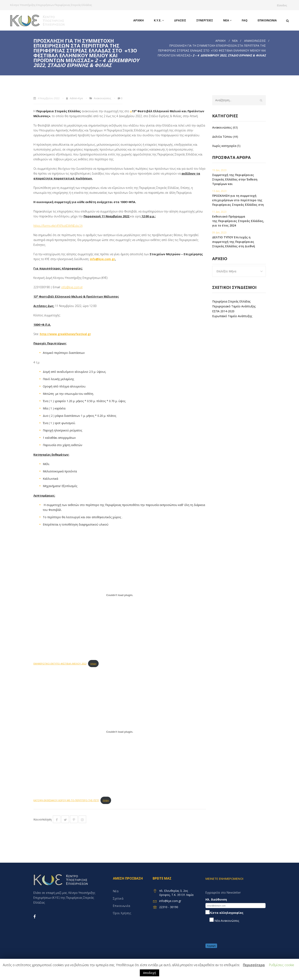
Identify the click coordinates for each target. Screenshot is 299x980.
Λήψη (93, 664)
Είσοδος (283, 5)
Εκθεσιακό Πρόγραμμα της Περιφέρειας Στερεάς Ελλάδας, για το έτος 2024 (238, 221)
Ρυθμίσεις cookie (281, 965)
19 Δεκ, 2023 (219, 170)
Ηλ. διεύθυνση (216, 899)
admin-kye (76, 98)
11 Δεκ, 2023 (219, 212)
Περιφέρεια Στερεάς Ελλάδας (231, 301)
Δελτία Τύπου (222, 136)
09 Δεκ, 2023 (219, 233)
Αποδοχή (149, 973)
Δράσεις (180, 20)
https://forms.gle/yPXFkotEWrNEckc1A (58, 226)
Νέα (227, 20)
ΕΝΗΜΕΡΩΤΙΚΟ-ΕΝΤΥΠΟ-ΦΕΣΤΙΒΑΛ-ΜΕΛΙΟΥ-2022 (60, 664)
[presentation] (236, 933)
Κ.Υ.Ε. (159, 20)
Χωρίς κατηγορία (224, 146)
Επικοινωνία (267, 20)
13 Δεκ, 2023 (219, 191)
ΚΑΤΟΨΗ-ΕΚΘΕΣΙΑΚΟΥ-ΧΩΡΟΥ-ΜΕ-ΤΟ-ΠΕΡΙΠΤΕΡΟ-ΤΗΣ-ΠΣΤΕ (66, 800)
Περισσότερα (254, 965)
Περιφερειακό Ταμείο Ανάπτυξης (234, 306)
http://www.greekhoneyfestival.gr (65, 334)
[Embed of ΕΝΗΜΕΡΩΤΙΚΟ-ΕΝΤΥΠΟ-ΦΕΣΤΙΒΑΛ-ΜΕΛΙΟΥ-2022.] (120, 595)
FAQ (245, 20)
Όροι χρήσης (122, 913)
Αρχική (138, 20)
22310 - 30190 (169, 907)
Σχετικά (118, 898)
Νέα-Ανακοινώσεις (224, 920)
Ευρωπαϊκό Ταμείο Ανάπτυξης (232, 316)
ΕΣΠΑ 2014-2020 (223, 311)
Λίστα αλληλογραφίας (224, 913)
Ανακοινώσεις (255, 41)
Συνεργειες (205, 20)
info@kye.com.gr (102, 259)
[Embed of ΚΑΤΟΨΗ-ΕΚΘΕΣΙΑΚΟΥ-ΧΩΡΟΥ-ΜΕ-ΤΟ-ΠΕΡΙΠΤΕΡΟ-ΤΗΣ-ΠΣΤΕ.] (120, 732)
